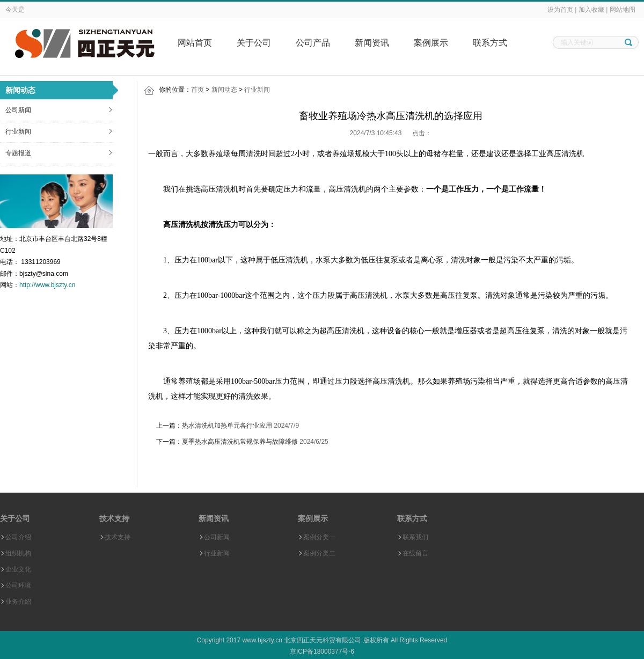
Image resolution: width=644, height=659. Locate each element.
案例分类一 (319, 537)
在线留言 (415, 553)
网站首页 (195, 43)
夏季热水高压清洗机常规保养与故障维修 (240, 442)
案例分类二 (319, 553)
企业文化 (18, 569)
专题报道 (18, 153)
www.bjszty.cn (262, 640)
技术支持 (118, 537)
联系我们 (415, 537)
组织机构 (18, 553)
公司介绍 (18, 537)
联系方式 (490, 43)
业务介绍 (18, 602)
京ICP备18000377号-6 (322, 651)
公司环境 (18, 585)
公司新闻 (18, 110)
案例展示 (431, 43)
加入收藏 (591, 10)
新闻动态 (224, 90)
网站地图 (623, 10)
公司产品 (313, 43)
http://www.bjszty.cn (47, 285)
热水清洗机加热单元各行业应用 (227, 426)
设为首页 (560, 10)
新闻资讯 (372, 43)
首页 (197, 90)
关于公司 (254, 43)
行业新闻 (18, 131)
